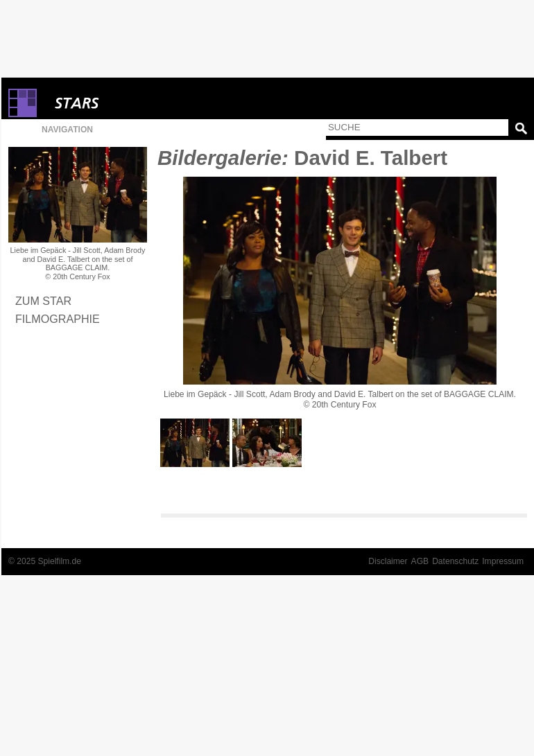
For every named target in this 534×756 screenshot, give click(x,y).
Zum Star (43, 301)
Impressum (503, 561)
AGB (420, 561)
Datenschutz (455, 561)
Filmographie (58, 319)
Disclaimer (388, 561)
